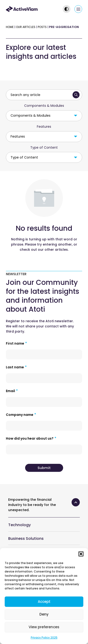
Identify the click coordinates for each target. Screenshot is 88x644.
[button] (81, 554)
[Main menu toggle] (78, 9)
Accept (44, 602)
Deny (44, 614)
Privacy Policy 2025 (44, 638)
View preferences (44, 627)
